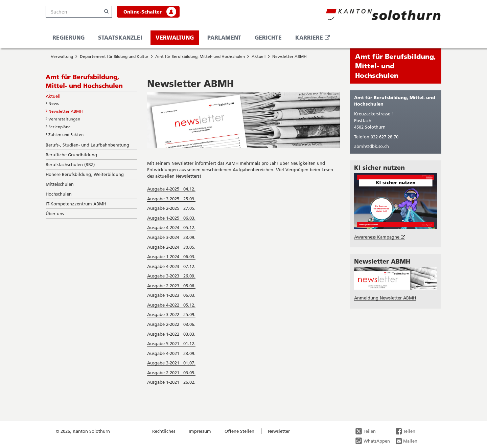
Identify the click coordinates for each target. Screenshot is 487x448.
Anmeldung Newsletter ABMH (385, 298)
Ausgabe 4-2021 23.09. (171, 353)
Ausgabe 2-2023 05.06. (171, 286)
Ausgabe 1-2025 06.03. (171, 218)
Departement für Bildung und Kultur (114, 56)
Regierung (68, 37)
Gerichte (268, 37)
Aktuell (259, 56)
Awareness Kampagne (380, 237)
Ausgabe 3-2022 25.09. (171, 314)
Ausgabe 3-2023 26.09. (171, 276)
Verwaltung (175, 37)
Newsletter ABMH (289, 56)
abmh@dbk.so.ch (372, 146)
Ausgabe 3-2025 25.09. (171, 199)
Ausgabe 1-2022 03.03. (171, 334)
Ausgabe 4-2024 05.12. (171, 227)
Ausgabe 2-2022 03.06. (171, 324)
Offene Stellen (239, 431)
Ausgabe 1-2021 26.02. (171, 382)
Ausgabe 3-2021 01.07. (171, 363)
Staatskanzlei (120, 37)
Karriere (315, 39)
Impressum (200, 431)
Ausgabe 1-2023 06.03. (171, 295)
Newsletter (279, 431)
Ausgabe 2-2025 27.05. (171, 208)
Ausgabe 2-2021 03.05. (171, 373)
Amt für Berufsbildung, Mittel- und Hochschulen (200, 56)
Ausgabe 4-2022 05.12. (171, 305)
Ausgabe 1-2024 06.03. (171, 256)
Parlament (224, 37)
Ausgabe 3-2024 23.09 (171, 237)
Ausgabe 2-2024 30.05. (171, 247)
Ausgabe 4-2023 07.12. (171, 266)
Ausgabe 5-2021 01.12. (171, 343)
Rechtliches (164, 431)
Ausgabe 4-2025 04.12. (171, 189)
